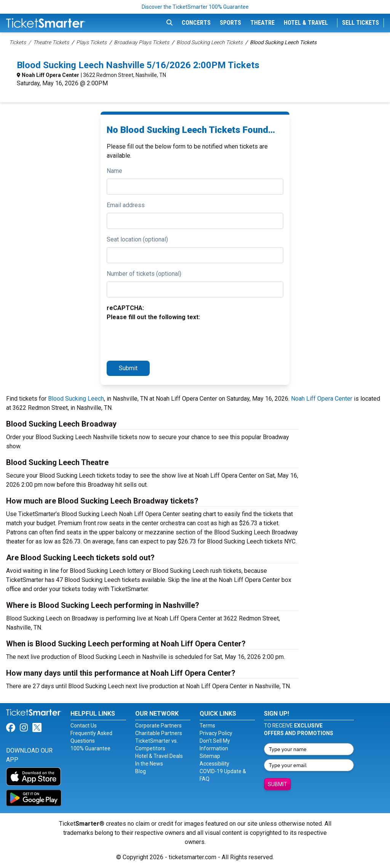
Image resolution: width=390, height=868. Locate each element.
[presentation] (165, 340)
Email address (126, 205)
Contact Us (84, 726)
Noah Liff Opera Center (50, 75)
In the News (149, 764)
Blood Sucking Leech (76, 399)
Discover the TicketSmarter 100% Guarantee (195, 7)
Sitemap (210, 756)
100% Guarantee (90, 748)
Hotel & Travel (306, 23)
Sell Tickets (360, 23)
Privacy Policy (216, 733)
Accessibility (214, 764)
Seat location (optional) (137, 239)
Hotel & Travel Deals (159, 756)
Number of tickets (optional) (144, 274)
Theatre (262, 23)
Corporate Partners (158, 726)
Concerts (196, 23)
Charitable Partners (159, 733)
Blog (141, 771)
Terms (207, 726)
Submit (128, 368)
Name (114, 171)
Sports (230, 23)
